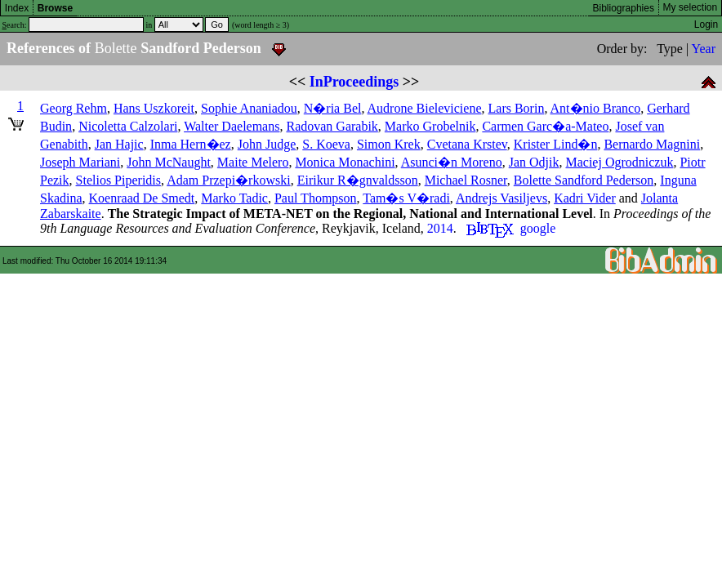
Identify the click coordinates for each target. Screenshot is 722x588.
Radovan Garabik (332, 126)
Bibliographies (624, 8)
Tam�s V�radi (406, 198)
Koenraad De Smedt (142, 198)
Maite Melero (253, 162)
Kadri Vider (585, 198)
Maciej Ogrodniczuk (619, 162)
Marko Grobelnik (430, 126)
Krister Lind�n (556, 144)
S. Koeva (326, 144)
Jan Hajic (119, 144)
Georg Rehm (74, 108)
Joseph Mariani (80, 162)
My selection (691, 7)
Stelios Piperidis (118, 180)
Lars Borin (517, 108)
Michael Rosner (466, 180)
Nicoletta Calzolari (128, 126)
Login (706, 24)
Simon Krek (389, 144)
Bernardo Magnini (652, 144)
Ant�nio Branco (596, 108)
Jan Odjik (534, 162)
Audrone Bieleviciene (425, 108)
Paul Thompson (316, 198)
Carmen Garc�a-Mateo (545, 126)
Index (17, 8)
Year (704, 49)
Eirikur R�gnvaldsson (358, 180)
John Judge (267, 144)
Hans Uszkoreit (154, 108)
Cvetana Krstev (467, 144)
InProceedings (354, 82)
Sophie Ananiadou (249, 108)
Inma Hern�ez (191, 144)
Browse (55, 8)
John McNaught (169, 162)
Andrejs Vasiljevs (501, 198)
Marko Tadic (234, 198)
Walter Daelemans (232, 126)
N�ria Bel (333, 108)
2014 (440, 228)
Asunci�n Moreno (452, 162)
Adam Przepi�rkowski (229, 180)
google (538, 228)
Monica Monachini (345, 162)
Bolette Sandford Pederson (584, 180)
